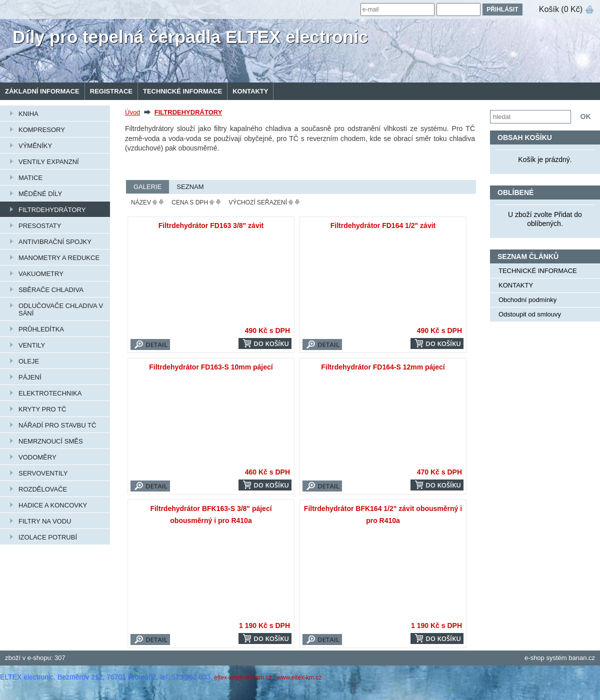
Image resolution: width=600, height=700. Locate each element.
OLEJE (29, 361)
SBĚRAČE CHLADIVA (51, 290)
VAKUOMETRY (41, 274)
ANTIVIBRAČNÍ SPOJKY (55, 242)
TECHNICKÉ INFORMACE (182, 91)
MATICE (30, 178)
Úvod (132, 112)
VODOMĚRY (37, 457)
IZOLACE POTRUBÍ (48, 537)
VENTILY (32, 345)
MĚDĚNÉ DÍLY (40, 194)
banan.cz (582, 658)
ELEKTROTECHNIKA (50, 393)
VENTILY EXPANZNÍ (49, 162)
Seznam (190, 187)
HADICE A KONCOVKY (53, 505)
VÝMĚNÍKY (35, 146)
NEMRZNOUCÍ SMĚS (51, 441)
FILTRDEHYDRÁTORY (52, 210)
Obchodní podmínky (527, 300)
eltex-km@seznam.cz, (245, 677)
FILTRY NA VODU (45, 521)
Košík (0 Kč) (561, 9)
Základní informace (42, 91)
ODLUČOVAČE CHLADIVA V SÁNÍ (61, 309)
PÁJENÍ (30, 377)
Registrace (111, 91)
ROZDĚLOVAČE (43, 489)
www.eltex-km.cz (299, 677)
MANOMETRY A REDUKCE (59, 258)
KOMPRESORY (42, 130)
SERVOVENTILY (43, 473)
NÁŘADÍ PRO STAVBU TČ (57, 425)
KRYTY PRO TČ (42, 409)
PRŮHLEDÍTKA (41, 329)
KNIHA (28, 114)
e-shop (534, 658)
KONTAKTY (250, 91)
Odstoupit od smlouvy (530, 314)
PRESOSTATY (40, 226)
